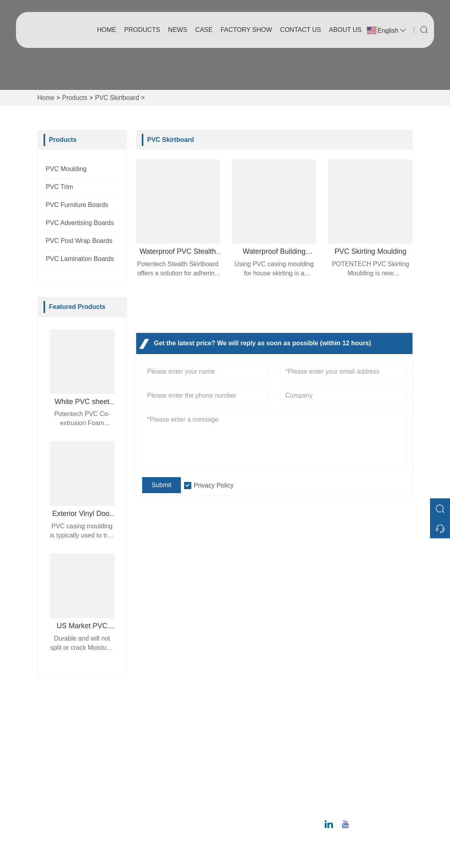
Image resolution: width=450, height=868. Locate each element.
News (178, 30)
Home (107, 30)
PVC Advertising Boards (80, 223)
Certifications (159, 767)
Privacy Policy (214, 485)
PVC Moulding (66, 169)
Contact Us (300, 30)
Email (353, 772)
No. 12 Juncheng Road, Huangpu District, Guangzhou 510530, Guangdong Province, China (371, 737)
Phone (356, 797)
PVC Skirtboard (117, 98)
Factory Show (246, 30)
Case (204, 30)
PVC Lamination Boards (80, 259)
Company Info (252, 729)
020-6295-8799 (363, 807)
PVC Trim (59, 187)
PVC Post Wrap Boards (79, 241)
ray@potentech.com (370, 781)
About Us (345, 30)
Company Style (253, 742)
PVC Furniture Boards (77, 205)
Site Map (153, 780)
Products (142, 30)
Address (361, 709)
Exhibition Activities (259, 780)
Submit (162, 485)
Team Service (160, 742)
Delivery (152, 729)
